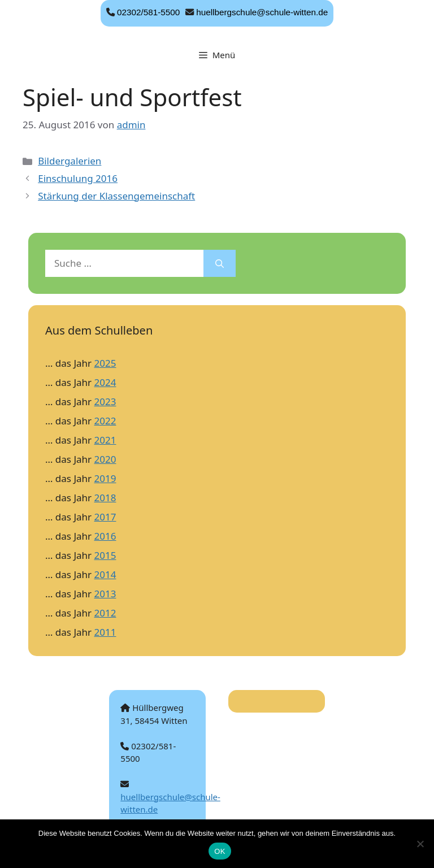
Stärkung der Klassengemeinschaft (116, 196)
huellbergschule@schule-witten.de (262, 12)
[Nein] (420, 844)
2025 (105, 363)
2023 (105, 402)
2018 (105, 498)
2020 (105, 459)
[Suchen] (220, 263)
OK (220, 851)
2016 (105, 536)
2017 (105, 517)
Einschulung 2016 (78, 178)
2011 (105, 632)
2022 (105, 421)
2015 (105, 555)
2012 (105, 613)
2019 (105, 478)
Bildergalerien (70, 161)
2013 (105, 594)
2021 (105, 440)
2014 (105, 574)
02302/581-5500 (148, 12)
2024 (105, 382)
